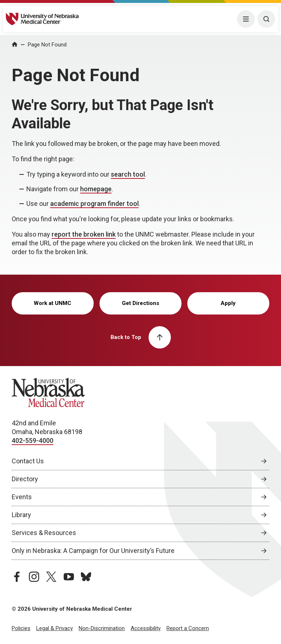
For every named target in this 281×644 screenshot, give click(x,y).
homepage (96, 189)
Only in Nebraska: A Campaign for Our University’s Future (93, 551)
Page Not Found (47, 45)
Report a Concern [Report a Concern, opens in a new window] (188, 628)
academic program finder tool (94, 204)
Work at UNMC (53, 303)
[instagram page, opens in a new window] (34, 577)
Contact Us (28, 461)
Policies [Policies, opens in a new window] (21, 628)
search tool (128, 174)
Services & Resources (44, 533)
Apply (228, 303)
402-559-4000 (33, 440)
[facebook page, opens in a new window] (17, 577)
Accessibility (146, 628)
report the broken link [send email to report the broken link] (84, 234)
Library (21, 515)
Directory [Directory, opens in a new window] (25, 479)
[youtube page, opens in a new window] (69, 577)
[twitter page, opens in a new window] (51, 577)
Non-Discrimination (102, 628)
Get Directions (140, 303)
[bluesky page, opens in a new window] (86, 577)
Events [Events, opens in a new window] (22, 497)
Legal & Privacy (55, 628)
